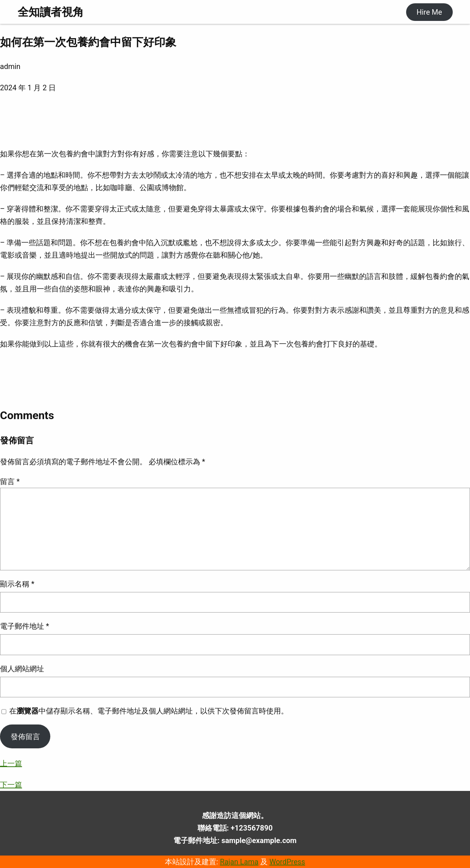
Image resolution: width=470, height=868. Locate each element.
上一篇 (11, 763)
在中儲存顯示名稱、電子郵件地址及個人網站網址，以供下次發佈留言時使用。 (149, 711)
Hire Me (429, 12)
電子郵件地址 (25, 626)
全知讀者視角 (51, 12)
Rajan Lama (239, 862)
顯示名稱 (17, 584)
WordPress (287, 862)
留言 (10, 482)
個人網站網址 (22, 669)
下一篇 (11, 785)
